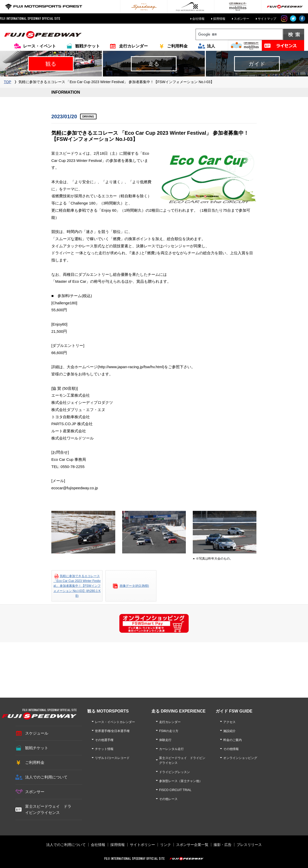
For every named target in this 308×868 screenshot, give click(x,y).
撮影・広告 (223, 845)
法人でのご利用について (46, 777)
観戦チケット (88, 46)
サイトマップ (267, 19)
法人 (211, 46)
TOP (8, 82)
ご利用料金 (177, 46)
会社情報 (198, 19)
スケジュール (37, 733)
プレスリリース (249, 845)
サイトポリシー (142, 845)
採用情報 (219, 19)
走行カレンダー (133, 46)
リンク (166, 845)
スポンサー (242, 19)
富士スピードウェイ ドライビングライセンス (48, 809)
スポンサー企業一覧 (192, 845)
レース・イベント (40, 46)
